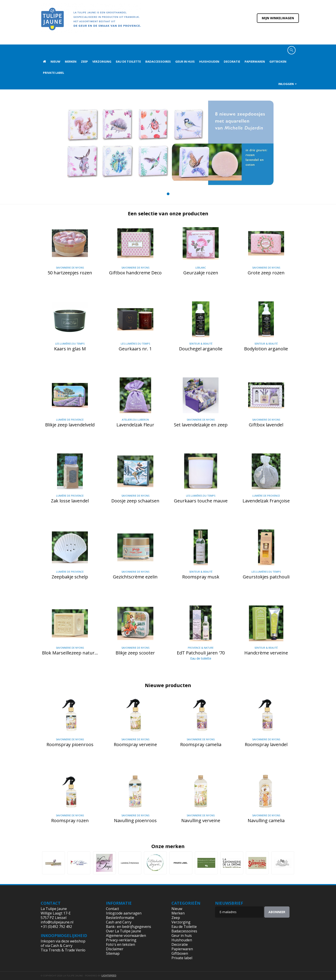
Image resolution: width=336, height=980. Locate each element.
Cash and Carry (119, 922)
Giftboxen (278, 61)
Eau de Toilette (128, 61)
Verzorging (102, 61)
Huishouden (209, 61)
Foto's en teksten (120, 944)
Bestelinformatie (120, 918)
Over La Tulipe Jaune (124, 931)
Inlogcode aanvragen (124, 913)
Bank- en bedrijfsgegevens (129, 927)
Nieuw (55, 61)
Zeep (84, 61)
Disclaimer (115, 949)
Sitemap (113, 953)
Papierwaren (255, 61)
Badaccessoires (158, 61)
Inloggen (287, 84)
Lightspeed (109, 976)
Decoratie (232, 61)
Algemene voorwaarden (126, 936)
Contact (112, 909)
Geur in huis (185, 61)
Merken (71, 61)
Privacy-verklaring (121, 940)
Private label (54, 73)
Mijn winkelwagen (278, 18)
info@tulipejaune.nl (57, 922)
